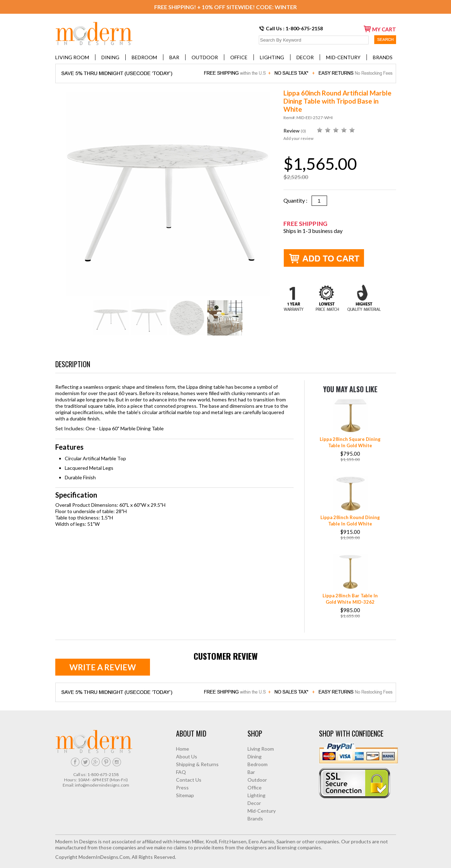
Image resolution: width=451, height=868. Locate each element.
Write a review (103, 667)
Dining (110, 57)
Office (239, 57)
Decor (305, 57)
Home (183, 749)
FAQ (181, 772)
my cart (380, 29)
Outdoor (205, 57)
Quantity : (297, 200)
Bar (174, 57)
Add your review (298, 138)
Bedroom (144, 57)
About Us (187, 756)
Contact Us (189, 780)
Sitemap (185, 795)
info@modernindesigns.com (102, 785)
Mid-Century (343, 57)
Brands (383, 57)
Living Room (72, 57)
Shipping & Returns (197, 764)
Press (182, 787)
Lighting (272, 57)
